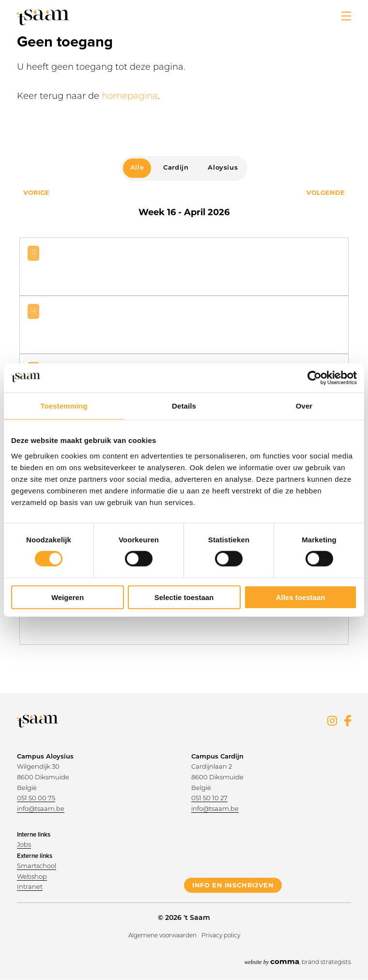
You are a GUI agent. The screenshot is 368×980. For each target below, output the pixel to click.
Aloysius (223, 168)
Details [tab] (184, 406)
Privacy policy (221, 936)
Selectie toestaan (184, 597)
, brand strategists (298, 961)
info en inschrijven (233, 885)
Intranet (30, 887)
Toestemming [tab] (64, 406)
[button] (346, 16)
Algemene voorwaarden (162, 936)
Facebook (348, 720)
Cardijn (176, 168)
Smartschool (37, 866)
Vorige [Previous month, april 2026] (36, 192)
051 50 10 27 (209, 798)
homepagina (130, 97)
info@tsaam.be (41, 809)
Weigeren (68, 597)
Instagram (332, 721)
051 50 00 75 (36, 798)
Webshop (32, 877)
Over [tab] (304, 406)
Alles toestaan (301, 597)
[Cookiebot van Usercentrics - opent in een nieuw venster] (314, 378)
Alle (137, 168)
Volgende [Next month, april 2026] (326, 192)
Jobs (24, 845)
